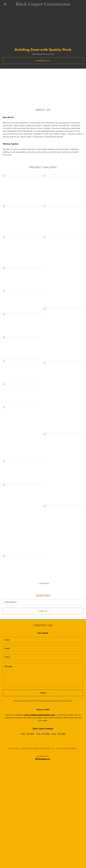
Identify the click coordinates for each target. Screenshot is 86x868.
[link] (43, 4)
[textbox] (43, 602)
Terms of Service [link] (63, 701)
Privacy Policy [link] (51, 701)
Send (43, 693)
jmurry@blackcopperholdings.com (40, 715)
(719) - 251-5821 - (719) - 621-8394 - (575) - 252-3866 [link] (43, 734)
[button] (7, 4)
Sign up (43, 611)
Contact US (43, 61)
